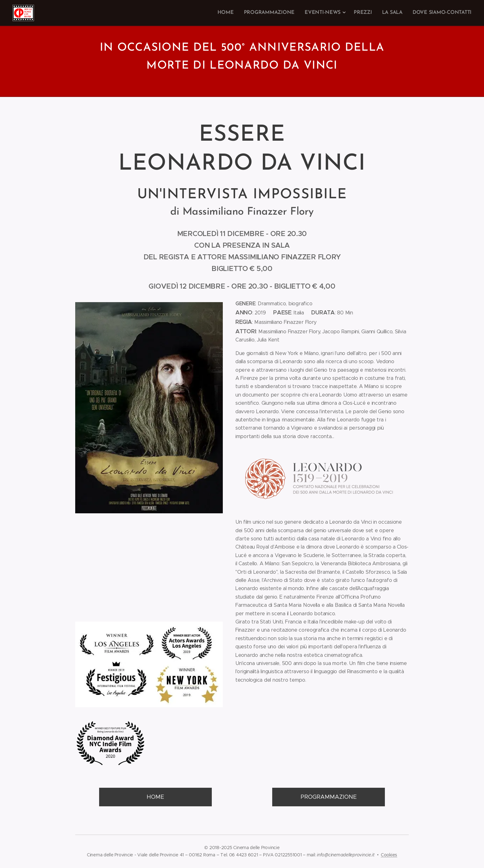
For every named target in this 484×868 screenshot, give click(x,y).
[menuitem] (236, 13)
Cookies (389, 855)
